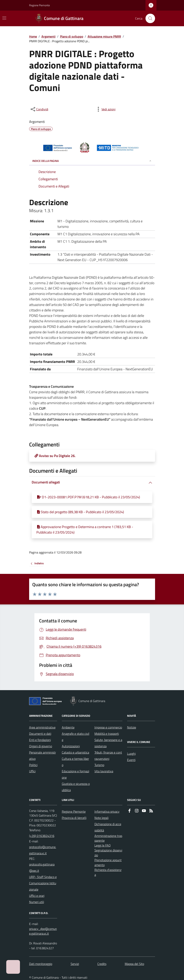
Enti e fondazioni (40, 740)
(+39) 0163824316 (42, 836)
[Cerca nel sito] (149, 18)
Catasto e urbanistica (75, 752)
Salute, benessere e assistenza (108, 743)
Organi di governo (41, 746)
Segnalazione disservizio (108, 853)
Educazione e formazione (75, 774)
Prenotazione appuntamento (108, 862)
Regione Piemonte (39, 5)
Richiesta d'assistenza (108, 872)
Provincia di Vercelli (74, 818)
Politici (33, 765)
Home (33, 36)
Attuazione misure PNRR (104, 36)
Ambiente (68, 727)
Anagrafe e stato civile (76, 737)
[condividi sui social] (39, 109)
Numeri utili (37, 902)
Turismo (99, 765)
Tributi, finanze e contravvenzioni (108, 756)
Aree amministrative (42, 727)
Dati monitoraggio (41, 964)
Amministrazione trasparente (108, 838)
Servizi (75, 964)
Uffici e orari (37, 896)
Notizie (132, 727)
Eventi (131, 760)
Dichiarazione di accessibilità (108, 827)
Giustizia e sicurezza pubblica (76, 787)
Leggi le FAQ (103, 845)
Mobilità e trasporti (107, 734)
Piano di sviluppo (72, 36)
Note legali (101, 818)
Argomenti (48, 36)
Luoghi (131, 754)
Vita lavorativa (104, 771)
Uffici (32, 771)
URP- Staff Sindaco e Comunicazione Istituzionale (43, 883)
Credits (102, 964)
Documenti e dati (40, 734)
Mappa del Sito (134, 964)
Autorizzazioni (71, 746)
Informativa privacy (107, 811)
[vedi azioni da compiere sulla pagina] (105, 109)
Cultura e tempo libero (75, 762)
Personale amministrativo (43, 756)
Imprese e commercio (108, 727)
